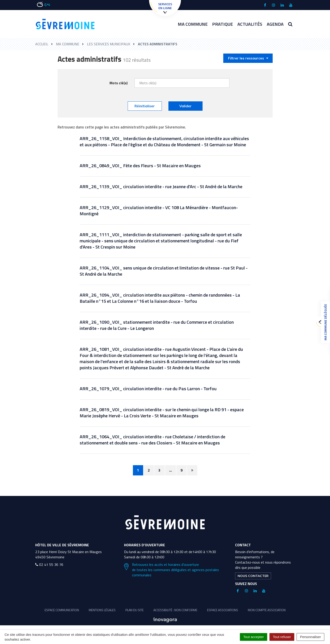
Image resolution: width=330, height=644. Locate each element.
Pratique (222, 24)
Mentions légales (102, 610)
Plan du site (135, 610)
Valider (185, 106)
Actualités (250, 24)
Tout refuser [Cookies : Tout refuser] (282, 637)
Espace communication (62, 610)
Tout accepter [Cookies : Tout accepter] (254, 637)
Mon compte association (267, 610)
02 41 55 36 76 (49, 564)
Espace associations (223, 610)
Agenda (275, 24)
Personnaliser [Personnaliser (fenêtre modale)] (310, 637)
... (170, 470)
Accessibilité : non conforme (175, 610)
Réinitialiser (145, 106)
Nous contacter (253, 576)
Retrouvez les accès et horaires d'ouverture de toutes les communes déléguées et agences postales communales (171, 570)
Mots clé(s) (119, 83)
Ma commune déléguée (324, 322)
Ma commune (193, 24)
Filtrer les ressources (248, 58)
